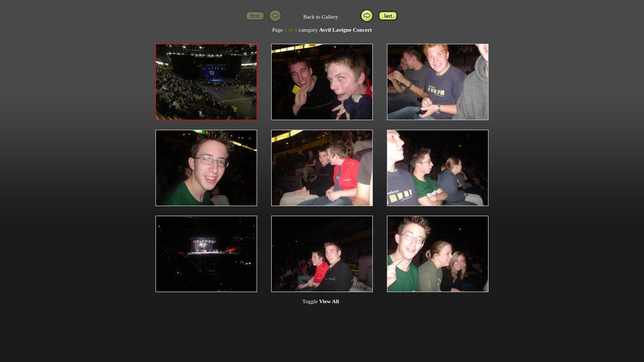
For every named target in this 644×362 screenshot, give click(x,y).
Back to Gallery (321, 17)
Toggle (321, 301)
